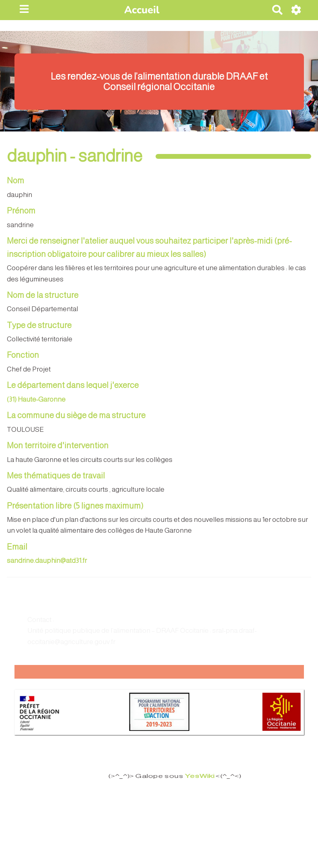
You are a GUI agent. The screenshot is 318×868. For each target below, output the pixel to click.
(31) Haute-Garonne (36, 399)
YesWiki (194, 776)
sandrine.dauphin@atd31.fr (47, 561)
